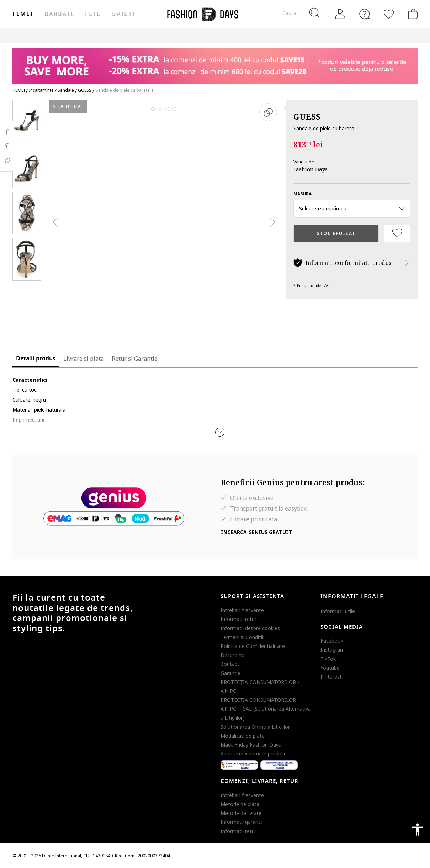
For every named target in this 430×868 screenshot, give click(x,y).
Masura (302, 194)
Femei (23, 14)
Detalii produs (36, 359)
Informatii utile (338, 611)
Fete (93, 14)
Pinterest (331, 677)
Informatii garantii (241, 822)
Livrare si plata (84, 359)
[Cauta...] (301, 13)
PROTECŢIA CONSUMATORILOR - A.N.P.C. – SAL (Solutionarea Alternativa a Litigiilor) (266, 709)
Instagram (333, 650)
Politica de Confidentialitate (253, 646)
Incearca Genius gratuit (256, 532)
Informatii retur (238, 619)
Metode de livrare (241, 813)
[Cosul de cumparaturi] (412, 14)
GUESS (307, 116)
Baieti (123, 14)
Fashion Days (310, 169)
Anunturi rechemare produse (254, 754)
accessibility (418, 830)
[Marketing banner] (215, 62)
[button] (220, 432)
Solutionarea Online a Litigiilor (255, 727)
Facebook (332, 641)
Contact (230, 664)
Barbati (59, 14)
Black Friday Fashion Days (251, 745)
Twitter (7, 161)
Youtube (330, 668)
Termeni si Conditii (242, 637)
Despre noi (233, 655)
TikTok (328, 659)
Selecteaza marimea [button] (352, 208)
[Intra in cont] (340, 14)
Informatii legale (352, 597)
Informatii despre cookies (250, 628)
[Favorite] (389, 14)
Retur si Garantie (135, 359)
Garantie (230, 673)
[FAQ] (365, 14)
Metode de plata (240, 804)
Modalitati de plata (243, 736)
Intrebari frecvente (242, 610)
